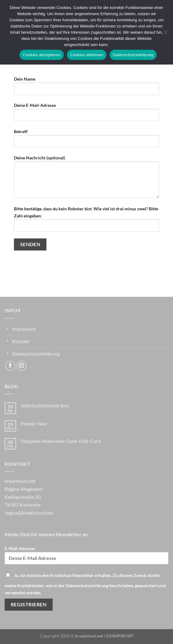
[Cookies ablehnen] (165, 34)
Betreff (86, 141)
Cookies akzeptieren (42, 55)
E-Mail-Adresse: (86, 555)
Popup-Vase (34, 423)
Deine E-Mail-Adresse (86, 114)
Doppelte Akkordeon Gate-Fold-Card (61, 441)
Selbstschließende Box (45, 405)
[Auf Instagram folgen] (22, 366)
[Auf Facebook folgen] (10, 366)
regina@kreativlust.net (29, 513)
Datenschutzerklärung (133, 55)
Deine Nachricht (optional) (86, 179)
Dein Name (86, 88)
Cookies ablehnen (87, 55)
